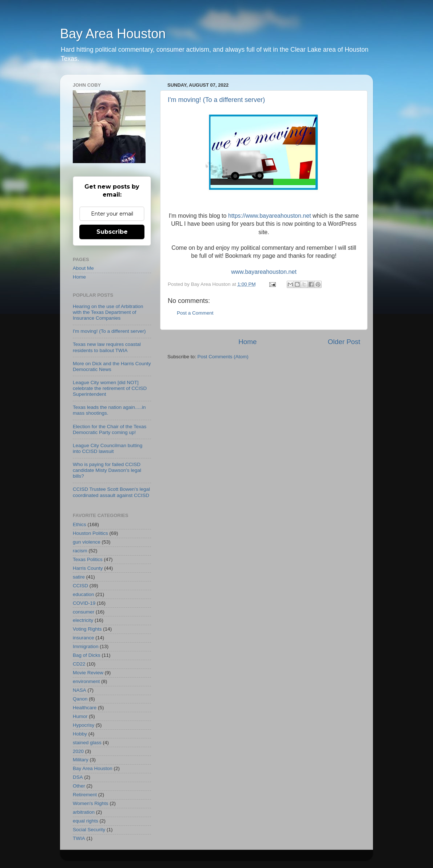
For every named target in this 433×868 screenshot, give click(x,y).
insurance (84, 638)
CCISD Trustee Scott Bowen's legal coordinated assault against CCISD (111, 492)
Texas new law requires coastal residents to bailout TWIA (107, 347)
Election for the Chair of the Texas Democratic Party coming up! (110, 429)
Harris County (88, 568)
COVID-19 (84, 603)
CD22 (79, 664)
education (84, 594)
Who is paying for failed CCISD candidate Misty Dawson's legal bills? (107, 470)
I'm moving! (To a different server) (216, 100)
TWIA (79, 838)
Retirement (85, 795)
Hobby (80, 734)
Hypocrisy (84, 725)
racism (80, 551)
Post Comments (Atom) (223, 357)
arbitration (84, 812)
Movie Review (88, 673)
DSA (78, 777)
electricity (83, 620)
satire (79, 577)
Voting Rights (87, 629)
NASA (80, 690)
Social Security (89, 830)
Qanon (80, 699)
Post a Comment (195, 313)
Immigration (86, 646)
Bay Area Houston (113, 34)
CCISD (80, 586)
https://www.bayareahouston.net (270, 216)
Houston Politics (90, 533)
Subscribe (112, 232)
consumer (84, 612)
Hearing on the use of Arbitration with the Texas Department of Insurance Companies (108, 312)
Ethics (80, 524)
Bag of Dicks (87, 655)
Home (247, 342)
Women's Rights (91, 803)
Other (79, 786)
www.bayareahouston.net (264, 272)
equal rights (86, 821)
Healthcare (85, 708)
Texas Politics (88, 559)
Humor (80, 716)
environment (86, 681)
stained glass (87, 743)
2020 (78, 751)
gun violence (87, 542)
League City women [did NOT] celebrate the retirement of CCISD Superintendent (110, 388)
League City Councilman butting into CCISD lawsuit (108, 448)
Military (81, 760)
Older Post (344, 342)
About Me (83, 268)
